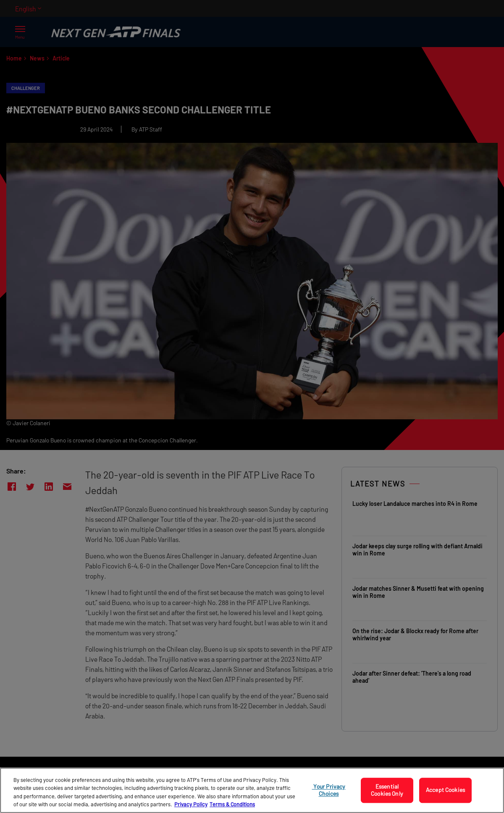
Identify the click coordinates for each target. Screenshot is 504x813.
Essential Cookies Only (387, 790)
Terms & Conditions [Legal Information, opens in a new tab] (232, 804)
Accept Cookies (445, 790)
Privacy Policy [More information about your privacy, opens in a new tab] (191, 804)
